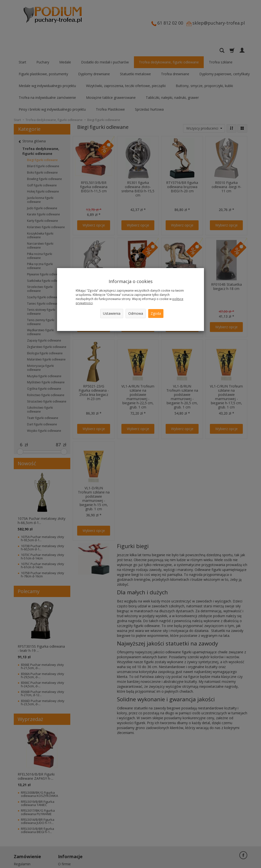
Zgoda (156, 313)
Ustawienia (112, 313)
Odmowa (136, 313)
